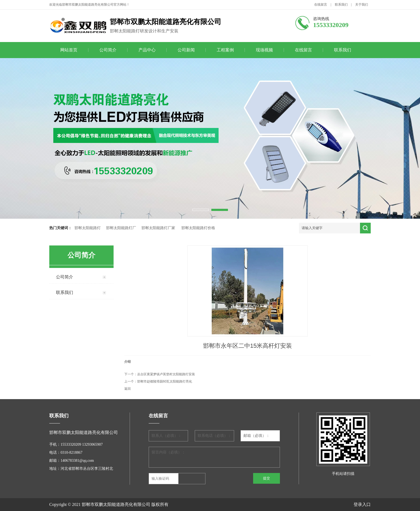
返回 (127, 389)
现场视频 (264, 50)
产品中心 (147, 50)
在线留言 (321, 5)
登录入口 (362, 504)
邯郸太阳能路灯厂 (121, 228)
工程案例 (225, 50)
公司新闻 (186, 50)
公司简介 (108, 50)
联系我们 (341, 5)
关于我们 (362, 5)
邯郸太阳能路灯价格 (198, 228)
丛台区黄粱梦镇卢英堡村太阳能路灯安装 (166, 374)
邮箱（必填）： (257, 436)
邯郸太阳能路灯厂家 (158, 228)
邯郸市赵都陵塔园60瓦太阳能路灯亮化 (165, 381)
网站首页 (69, 50)
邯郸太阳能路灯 (88, 228)
